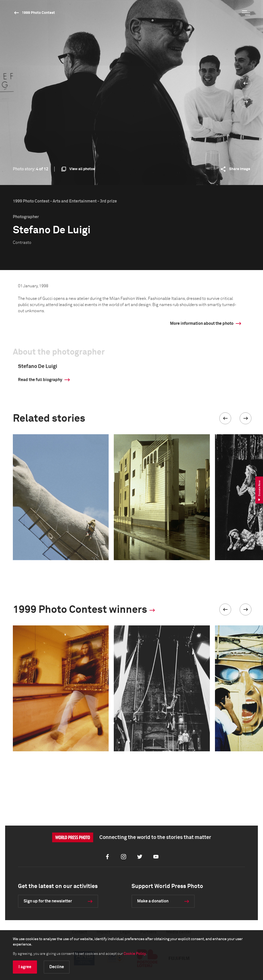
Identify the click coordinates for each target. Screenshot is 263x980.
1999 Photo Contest (38, 13)
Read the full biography (40, 380)
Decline (57, 967)
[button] (225, 418)
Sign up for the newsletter (48, 901)
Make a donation (153, 901)
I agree (25, 967)
